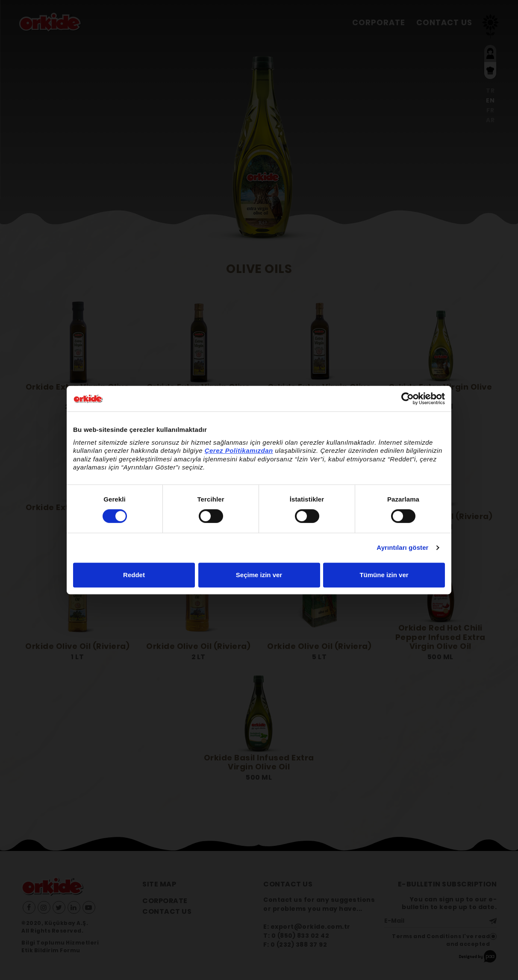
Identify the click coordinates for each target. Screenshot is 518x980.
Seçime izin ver (259, 575)
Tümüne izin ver (384, 575)
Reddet (134, 575)
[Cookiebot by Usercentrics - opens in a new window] (408, 399)
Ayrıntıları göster (402, 547)
